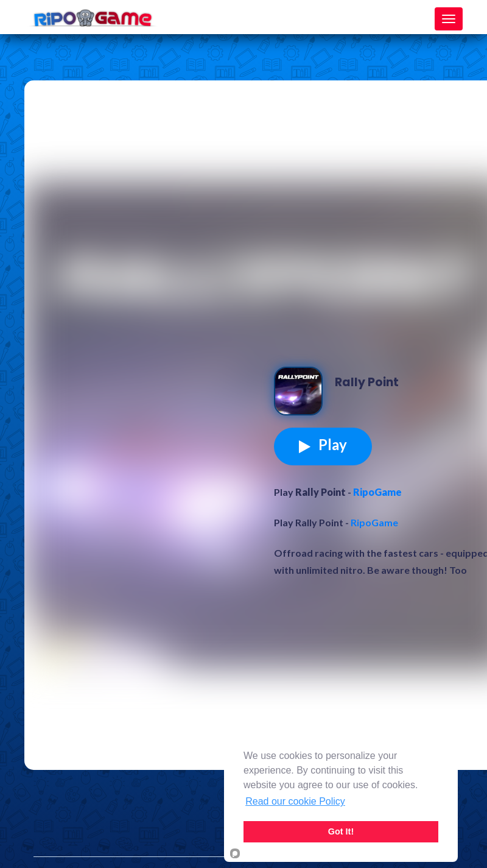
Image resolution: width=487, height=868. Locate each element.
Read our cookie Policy (295, 801)
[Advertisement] (140, 208)
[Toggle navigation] (449, 19)
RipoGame (377, 492)
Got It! (341, 831)
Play (323, 445)
